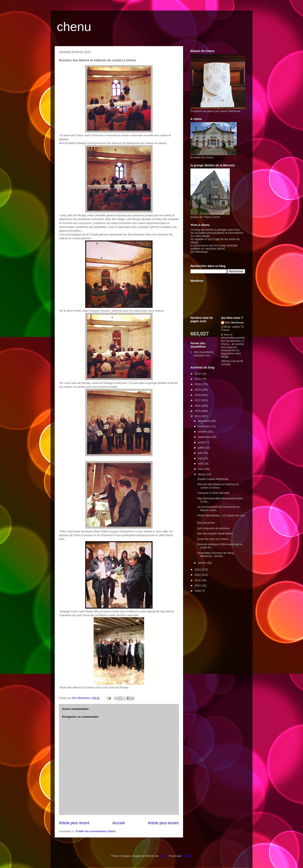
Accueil (119, 823)
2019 (198, 390)
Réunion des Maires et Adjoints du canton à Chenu (218, 486)
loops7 (163, 856)
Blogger (187, 856)
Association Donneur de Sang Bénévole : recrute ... (215, 555)
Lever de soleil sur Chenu (213, 539)
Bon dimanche (206, 523)
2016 (198, 406)
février (202, 474)
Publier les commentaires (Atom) (96, 831)
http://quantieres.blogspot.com (204, 354)
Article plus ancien (163, 823)
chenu (74, 27)
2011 (198, 580)
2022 (198, 374)
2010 (198, 586)
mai (201, 458)
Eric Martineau (235, 322)
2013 (198, 570)
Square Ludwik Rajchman (213, 479)
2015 (198, 411)
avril (201, 464)
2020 (198, 384)
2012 (198, 575)
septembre (205, 437)
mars (201, 469)
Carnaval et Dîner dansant (213, 493)
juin (201, 453)
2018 (198, 395)
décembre (204, 421)
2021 (198, 379)
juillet (201, 448)
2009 (198, 591)
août (201, 442)
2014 (198, 416)
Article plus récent (74, 823)
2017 (198, 400)
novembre (204, 426)
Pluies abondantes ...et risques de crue (221, 515)
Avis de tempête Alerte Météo (215, 533)
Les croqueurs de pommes (213, 528)
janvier (202, 563)
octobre (203, 432)
